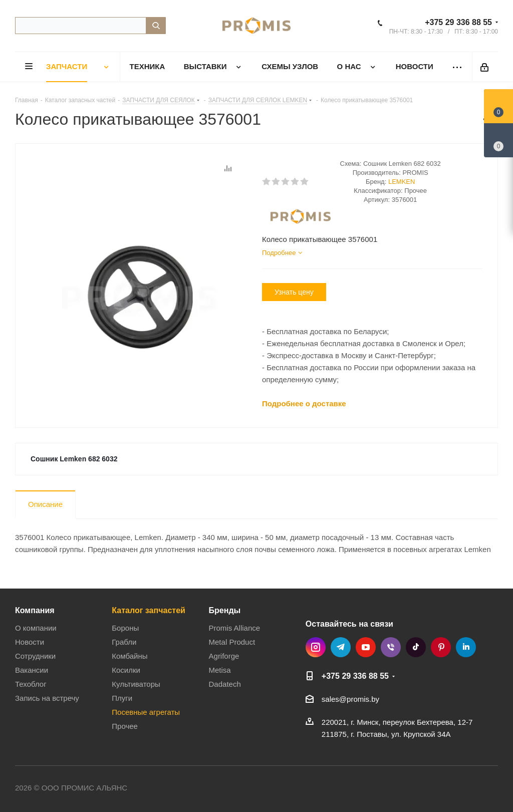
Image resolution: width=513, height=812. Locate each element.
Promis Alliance (235, 628)
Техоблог (31, 684)
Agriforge (224, 656)
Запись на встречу (47, 698)
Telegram (341, 647)
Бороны (125, 628)
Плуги (122, 698)
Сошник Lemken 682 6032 (74, 459)
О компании (36, 628)
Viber (391, 647)
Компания (35, 610)
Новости (30, 642)
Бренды (225, 610)
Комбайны (130, 656)
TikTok (416, 647)
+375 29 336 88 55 (458, 22)
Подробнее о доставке (304, 403)
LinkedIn (466, 647)
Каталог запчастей (149, 610)
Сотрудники (35, 656)
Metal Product (232, 642)
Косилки (126, 670)
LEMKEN (402, 182)
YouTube (366, 647)
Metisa (220, 670)
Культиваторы (136, 684)
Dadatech (225, 684)
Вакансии (32, 670)
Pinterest (441, 647)
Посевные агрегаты (146, 712)
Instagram (316, 647)
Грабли (124, 642)
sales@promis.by (350, 699)
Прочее (125, 726)
